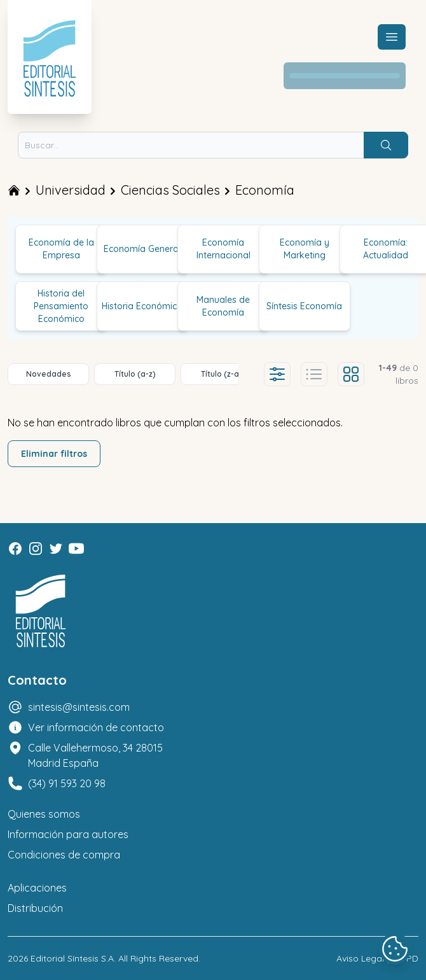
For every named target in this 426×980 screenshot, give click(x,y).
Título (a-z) (135, 374)
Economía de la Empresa (61, 249)
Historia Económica (142, 306)
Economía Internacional (223, 249)
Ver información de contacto (96, 727)
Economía (265, 190)
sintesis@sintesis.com (79, 707)
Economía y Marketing (305, 249)
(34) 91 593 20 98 (67, 783)
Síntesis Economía (304, 306)
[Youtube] (76, 549)
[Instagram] (36, 549)
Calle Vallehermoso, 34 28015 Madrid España (95, 755)
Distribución (35, 908)
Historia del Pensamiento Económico (61, 306)
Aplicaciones (37, 888)
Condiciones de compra (64, 855)
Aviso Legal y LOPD (377, 958)
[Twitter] (56, 549)
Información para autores (68, 834)
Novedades (49, 374)
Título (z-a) (222, 374)
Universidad (71, 190)
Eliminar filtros (54, 454)
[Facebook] (15, 549)
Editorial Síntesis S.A (72, 958)
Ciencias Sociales (170, 190)
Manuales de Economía (223, 306)
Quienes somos (44, 814)
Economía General (142, 249)
